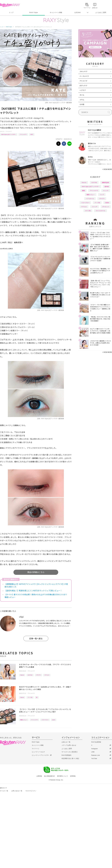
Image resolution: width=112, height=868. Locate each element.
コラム (82, 100)
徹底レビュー (24, 720)
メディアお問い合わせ (69, 745)
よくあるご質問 (101, 12)
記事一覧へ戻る (36, 638)
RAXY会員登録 (96, 742)
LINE (93, 752)
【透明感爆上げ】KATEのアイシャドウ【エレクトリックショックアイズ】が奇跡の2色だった (36, 585)
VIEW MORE (107, 169)
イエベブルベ (45, 720)
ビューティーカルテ (38, 752)
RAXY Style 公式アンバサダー (9, 134)
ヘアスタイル (90, 199)
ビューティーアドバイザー (41, 755)
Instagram (95, 749)
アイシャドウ (23, 134)
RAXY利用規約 (66, 755)
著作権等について (62, 776)
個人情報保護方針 (50, 776)
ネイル (82, 95)
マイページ (35, 749)
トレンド (106, 190)
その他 (82, 104)
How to (22, 675)
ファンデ (95, 207)
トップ (11, 12)
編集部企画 (105, 182)
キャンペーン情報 (56, 12)
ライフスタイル (100, 211)
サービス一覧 (4, 791)
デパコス (47, 675)
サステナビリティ (31, 791)
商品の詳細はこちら (36, 572)
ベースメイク (84, 76)
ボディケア (83, 86)
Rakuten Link (96, 755)
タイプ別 (88, 211)
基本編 (107, 186)
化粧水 (107, 203)
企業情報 (39, 776)
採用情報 (73, 776)
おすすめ (30, 675)
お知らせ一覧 (66, 742)
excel (54, 720)
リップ (102, 194)
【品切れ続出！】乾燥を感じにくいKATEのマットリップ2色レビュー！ (33, 590)
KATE (32, 134)
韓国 (83, 190)
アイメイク (9, 131)
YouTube (94, 758)
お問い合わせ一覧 (17, 791)
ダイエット (106, 207)
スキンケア (83, 71)
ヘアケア (83, 90)
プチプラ (38, 675)
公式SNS (78, 12)
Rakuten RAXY (10, 5)
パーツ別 (30, 697)
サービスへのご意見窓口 (70, 752)
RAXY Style (34, 12)
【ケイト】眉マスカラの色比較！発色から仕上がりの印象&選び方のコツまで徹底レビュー (36, 596)
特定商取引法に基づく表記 (70, 758)
